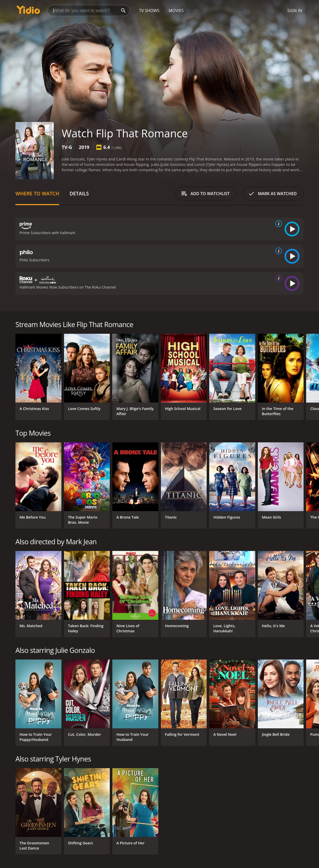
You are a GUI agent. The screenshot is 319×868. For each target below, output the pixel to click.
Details (79, 193)
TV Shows (149, 11)
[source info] (278, 224)
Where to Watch (37, 193)
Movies (176, 11)
